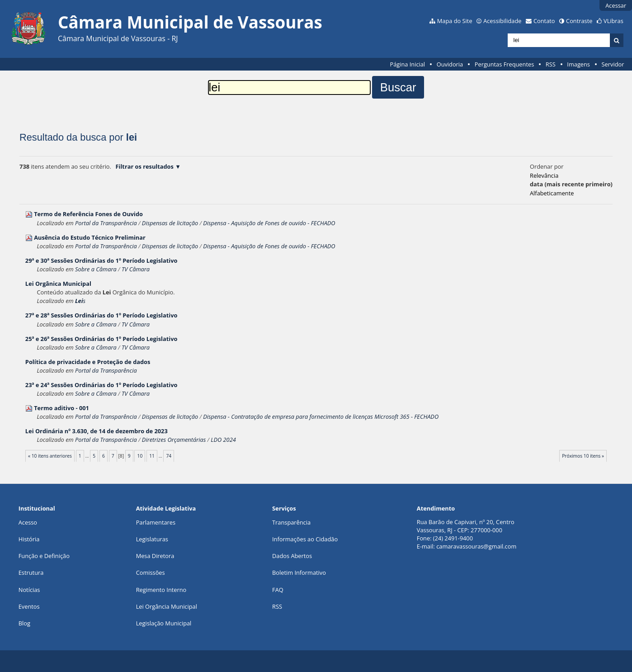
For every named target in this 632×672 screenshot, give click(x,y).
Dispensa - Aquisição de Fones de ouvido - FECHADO (269, 223)
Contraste (579, 21)
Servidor (613, 64)
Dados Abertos (292, 556)
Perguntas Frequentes (504, 64)
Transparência (291, 522)
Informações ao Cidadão (305, 539)
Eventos (29, 606)
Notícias (29, 590)
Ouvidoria (450, 64)
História (29, 539)
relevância (544, 175)
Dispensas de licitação (170, 223)
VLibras (613, 21)
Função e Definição (44, 556)
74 (169, 456)
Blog (24, 623)
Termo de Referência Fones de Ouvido (88, 214)
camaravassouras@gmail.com (476, 546)
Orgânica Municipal (58, 284)
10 (140, 456)
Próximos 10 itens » (583, 456)
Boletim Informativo (299, 573)
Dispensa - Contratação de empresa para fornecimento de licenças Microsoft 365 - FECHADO (321, 416)
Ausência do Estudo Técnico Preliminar (90, 237)
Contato (544, 21)
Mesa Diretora (155, 556)
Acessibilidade (502, 21)
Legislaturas (152, 539)
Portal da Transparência (106, 223)
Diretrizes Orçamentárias (174, 440)
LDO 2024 (223, 440)
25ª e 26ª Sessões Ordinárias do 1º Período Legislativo (101, 339)
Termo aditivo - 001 (61, 408)
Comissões (151, 573)
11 (152, 456)
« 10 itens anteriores (50, 456)
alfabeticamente (552, 193)
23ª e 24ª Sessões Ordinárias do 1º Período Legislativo (101, 385)
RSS (551, 64)
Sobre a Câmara (96, 269)
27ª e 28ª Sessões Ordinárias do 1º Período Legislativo (101, 315)
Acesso (28, 522)
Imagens (578, 64)
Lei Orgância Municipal (167, 606)
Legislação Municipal (164, 623)
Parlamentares (156, 522)
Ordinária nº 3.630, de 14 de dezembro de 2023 (97, 431)
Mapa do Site (455, 21)
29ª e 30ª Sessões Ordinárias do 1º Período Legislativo (101, 260)
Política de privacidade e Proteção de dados (88, 362)
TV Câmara (136, 269)
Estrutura (31, 573)
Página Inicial (407, 64)
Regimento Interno (161, 590)
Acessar (616, 5)
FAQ (278, 590)
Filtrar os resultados (145, 166)
